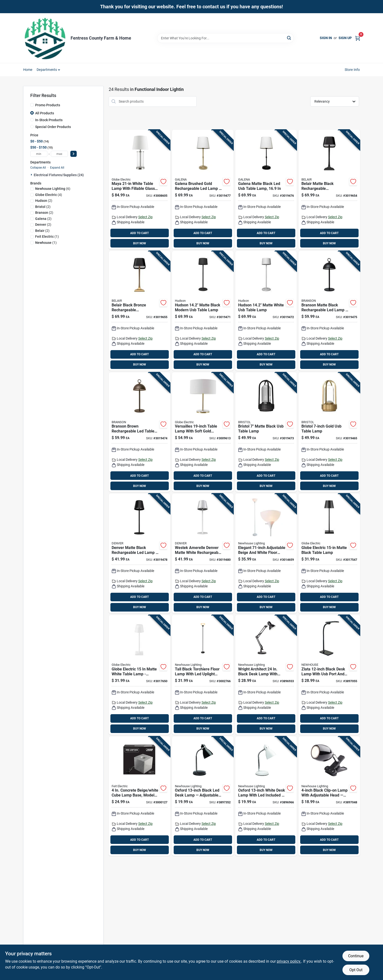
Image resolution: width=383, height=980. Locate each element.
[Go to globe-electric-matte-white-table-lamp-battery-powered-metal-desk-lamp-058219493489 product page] (139, 675)
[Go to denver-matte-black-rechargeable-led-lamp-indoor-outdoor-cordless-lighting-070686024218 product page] (139, 553)
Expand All (57, 168)
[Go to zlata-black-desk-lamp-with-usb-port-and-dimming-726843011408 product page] (329, 675)
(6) (53, 189)
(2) (44, 201)
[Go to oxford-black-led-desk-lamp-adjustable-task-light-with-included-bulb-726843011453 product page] (203, 796)
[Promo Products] (32, 105)
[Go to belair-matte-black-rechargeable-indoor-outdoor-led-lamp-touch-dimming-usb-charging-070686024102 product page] (329, 190)
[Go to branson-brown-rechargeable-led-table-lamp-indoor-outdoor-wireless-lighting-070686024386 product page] (139, 432)
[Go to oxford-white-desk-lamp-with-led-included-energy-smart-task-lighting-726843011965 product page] (266, 796)
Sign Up (345, 38)
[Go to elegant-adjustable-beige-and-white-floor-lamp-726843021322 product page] (266, 553)
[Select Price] (74, 154)
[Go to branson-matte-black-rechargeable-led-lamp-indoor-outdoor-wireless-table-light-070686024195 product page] (329, 311)
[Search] (289, 38)
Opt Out (356, 970)
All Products (45, 113)
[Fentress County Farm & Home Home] (45, 38)
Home (28, 70)
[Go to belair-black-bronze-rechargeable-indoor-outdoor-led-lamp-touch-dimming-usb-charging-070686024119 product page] (139, 311)
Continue (356, 956)
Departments (47, 70)
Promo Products (48, 105)
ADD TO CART (139, 233)
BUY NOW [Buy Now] (140, 243)
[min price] (39, 154)
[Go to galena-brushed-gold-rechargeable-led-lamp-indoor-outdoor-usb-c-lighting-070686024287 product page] (203, 190)
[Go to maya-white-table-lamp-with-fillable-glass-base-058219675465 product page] (139, 190)
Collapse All (38, 168)
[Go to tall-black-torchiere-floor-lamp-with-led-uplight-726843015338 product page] (203, 675)
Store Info (352, 70)
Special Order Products (53, 127)
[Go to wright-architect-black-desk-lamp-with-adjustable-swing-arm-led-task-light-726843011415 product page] (266, 675)
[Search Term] (225, 38)
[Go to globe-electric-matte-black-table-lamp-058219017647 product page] (329, 553)
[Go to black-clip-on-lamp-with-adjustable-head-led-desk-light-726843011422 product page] (329, 796)
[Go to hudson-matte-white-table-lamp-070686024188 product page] (266, 311)
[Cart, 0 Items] (358, 38)
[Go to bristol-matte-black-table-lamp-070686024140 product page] (266, 432)
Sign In (326, 38)
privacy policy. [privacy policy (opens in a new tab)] (289, 961)
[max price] (59, 154)
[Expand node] (32, 175)
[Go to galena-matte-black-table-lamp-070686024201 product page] (266, 190)
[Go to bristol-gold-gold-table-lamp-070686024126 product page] (329, 432)
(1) (47, 237)
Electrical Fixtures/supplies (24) (59, 175)
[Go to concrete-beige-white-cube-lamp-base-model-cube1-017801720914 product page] (139, 796)
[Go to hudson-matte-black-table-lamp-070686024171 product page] (203, 311)
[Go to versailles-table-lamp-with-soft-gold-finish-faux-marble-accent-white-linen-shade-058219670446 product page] (203, 432)
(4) (49, 195)
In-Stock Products (49, 120)
